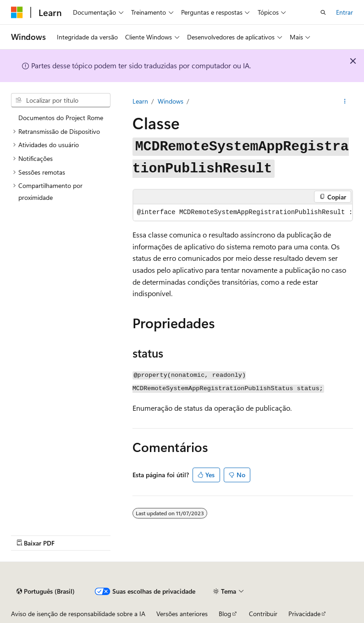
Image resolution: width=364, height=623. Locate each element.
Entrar (345, 12)
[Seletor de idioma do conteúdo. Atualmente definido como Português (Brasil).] (46, 591)
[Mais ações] (345, 101)
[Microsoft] (17, 12)
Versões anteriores (182, 614)
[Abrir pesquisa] (323, 12)
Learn (140, 101)
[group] (243, 212)
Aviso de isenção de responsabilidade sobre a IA (78, 614)
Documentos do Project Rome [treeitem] (61, 118)
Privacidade (304, 614)
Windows (171, 101)
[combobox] (61, 100)
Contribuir (263, 614)
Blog (225, 614)
